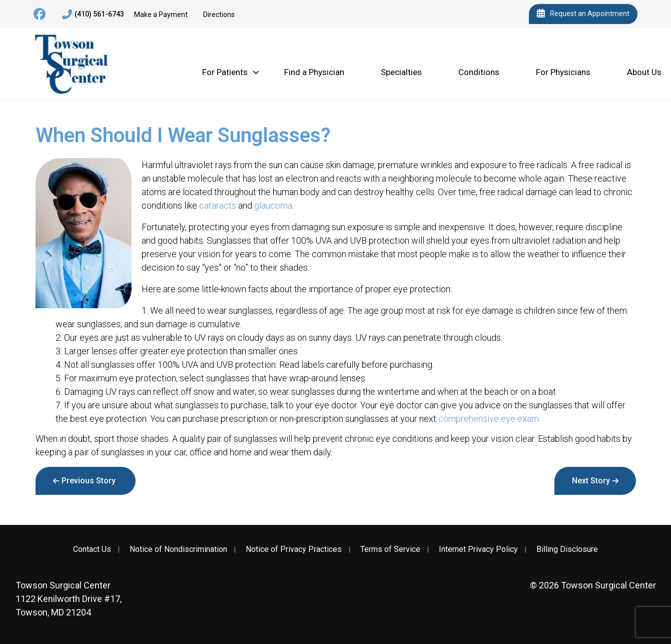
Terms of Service (390, 549)
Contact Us (92, 549)
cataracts (218, 205)
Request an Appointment (583, 14)
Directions (219, 15)
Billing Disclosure (567, 549)
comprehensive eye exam (489, 419)
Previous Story (89, 481)
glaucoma (273, 205)
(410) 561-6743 (93, 15)
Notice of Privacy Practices (294, 549)
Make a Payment (161, 15)
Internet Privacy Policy (478, 549)
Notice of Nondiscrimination (178, 549)
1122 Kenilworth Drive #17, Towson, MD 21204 (69, 599)
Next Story (591, 481)
